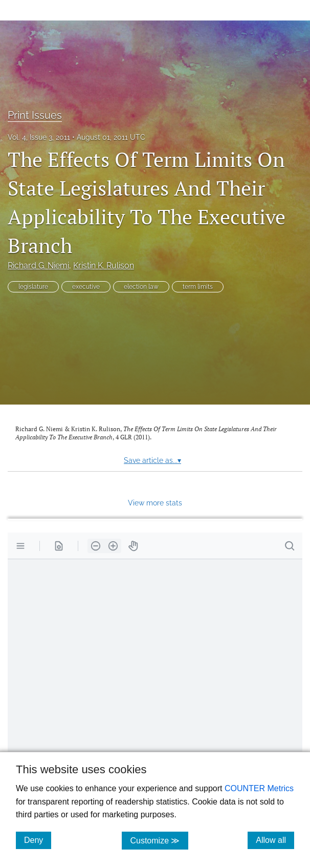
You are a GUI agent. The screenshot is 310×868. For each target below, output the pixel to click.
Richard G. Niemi (38, 266)
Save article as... (152, 460)
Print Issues (35, 115)
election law (141, 287)
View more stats (155, 503)
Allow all (275, 840)
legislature (33, 287)
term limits (198, 287)
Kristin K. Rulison (104, 266)
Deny (38, 840)
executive (86, 287)
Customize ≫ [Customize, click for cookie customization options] (159, 840)
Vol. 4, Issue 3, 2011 (39, 137)
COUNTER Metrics (259, 788)
